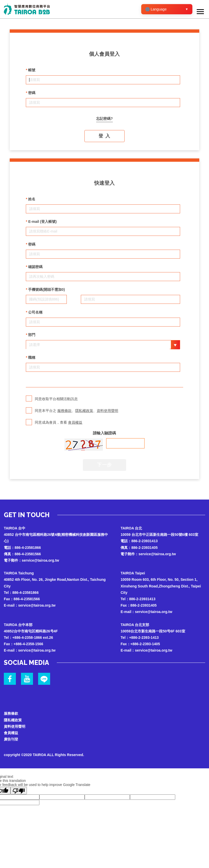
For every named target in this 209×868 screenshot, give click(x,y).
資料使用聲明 (107, 411)
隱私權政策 (84, 411)
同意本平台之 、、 (73, 410)
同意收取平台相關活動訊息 (52, 399)
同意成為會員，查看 (55, 422)
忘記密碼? (104, 119)
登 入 (104, 136)
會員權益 (75, 422)
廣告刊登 (11, 739)
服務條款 (64, 411)
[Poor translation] (19, 791)
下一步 (104, 465)
